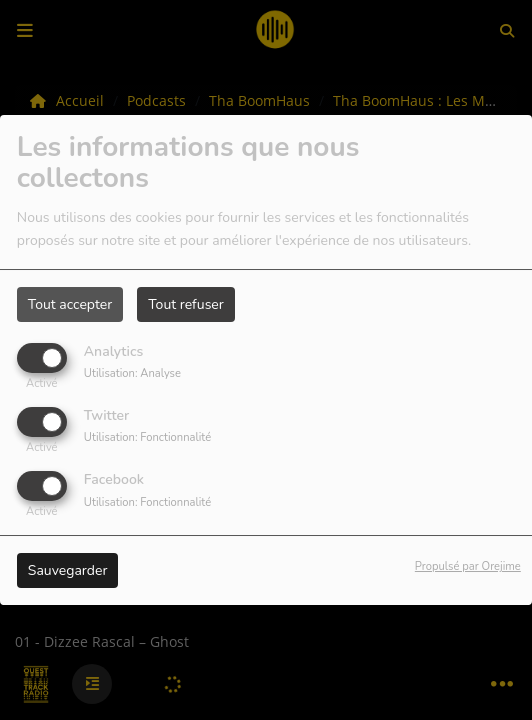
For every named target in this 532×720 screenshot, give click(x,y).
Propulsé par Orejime (468, 566)
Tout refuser (186, 304)
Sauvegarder (68, 570)
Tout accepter (70, 304)
